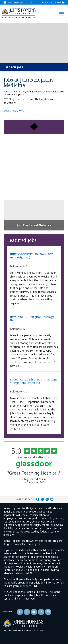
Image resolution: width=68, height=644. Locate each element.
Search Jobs (14, 67)
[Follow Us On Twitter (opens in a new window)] (27, 612)
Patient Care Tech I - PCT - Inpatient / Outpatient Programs (33, 381)
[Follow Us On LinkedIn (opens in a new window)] (41, 612)
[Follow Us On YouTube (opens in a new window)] (34, 612)
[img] (19, 13)
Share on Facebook (38, 499)
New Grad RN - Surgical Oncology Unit (32, 318)
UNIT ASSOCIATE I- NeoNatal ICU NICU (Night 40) (31, 256)
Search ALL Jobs (14, 110)
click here (26, 586)
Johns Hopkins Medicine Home (19, 2)
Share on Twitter (42, 499)
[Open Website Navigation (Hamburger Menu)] (60, 9)
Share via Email (52, 499)
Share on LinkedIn (47, 499)
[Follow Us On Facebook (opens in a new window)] (20, 612)
